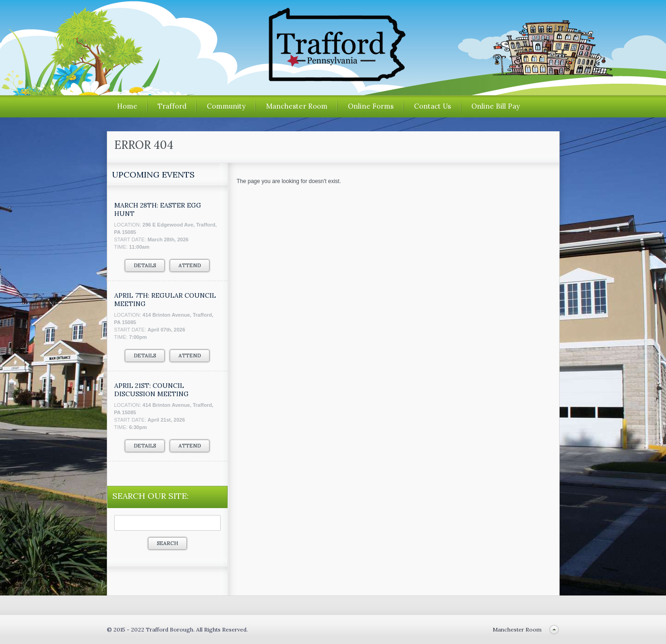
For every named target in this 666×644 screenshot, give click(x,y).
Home (127, 106)
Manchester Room (297, 106)
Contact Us (432, 106)
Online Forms (371, 106)
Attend (190, 265)
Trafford (172, 106)
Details (145, 265)
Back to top (554, 629)
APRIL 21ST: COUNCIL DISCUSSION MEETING (151, 390)
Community (226, 106)
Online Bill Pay (496, 106)
